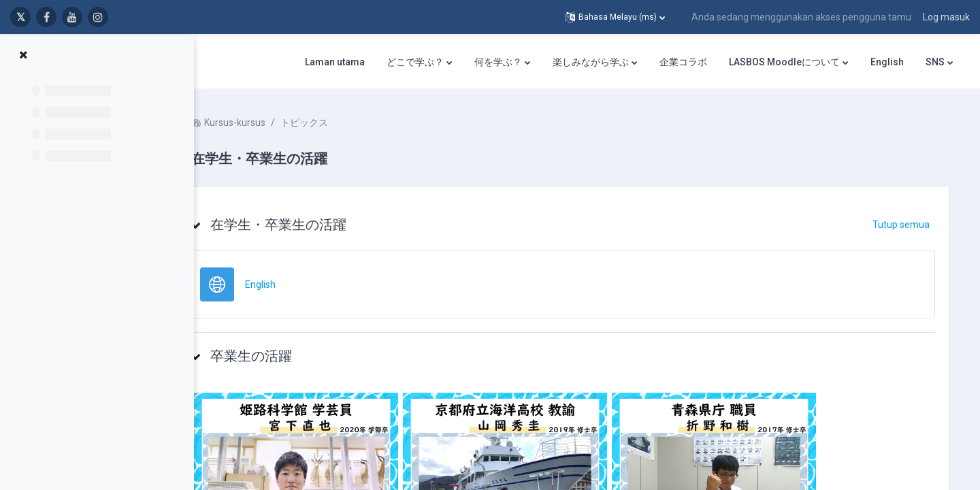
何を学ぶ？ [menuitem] (498, 62)
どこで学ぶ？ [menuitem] (415, 62)
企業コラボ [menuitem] (683, 62)
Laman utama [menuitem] (335, 62)
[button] (615, 17)
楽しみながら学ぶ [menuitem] (591, 62)
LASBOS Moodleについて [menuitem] (784, 62)
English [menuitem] (887, 62)
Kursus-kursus (276, 122)
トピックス (345, 122)
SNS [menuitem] (935, 62)
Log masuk (946, 17)
